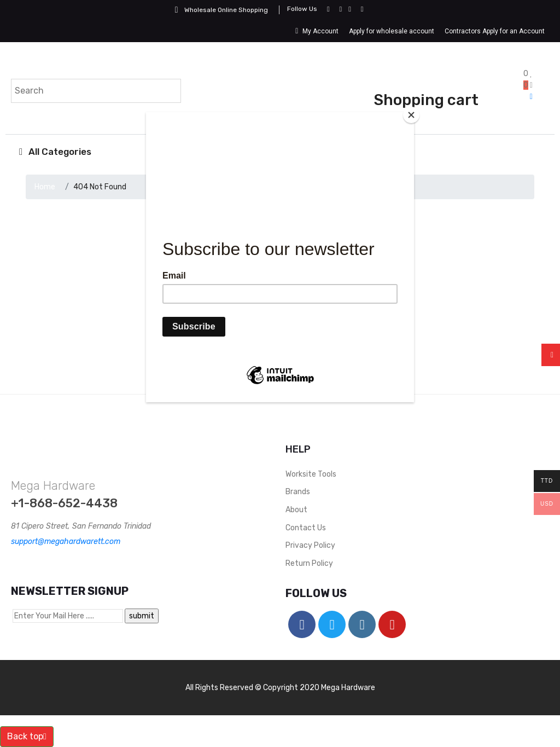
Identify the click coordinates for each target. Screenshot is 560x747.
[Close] (411, 115)
